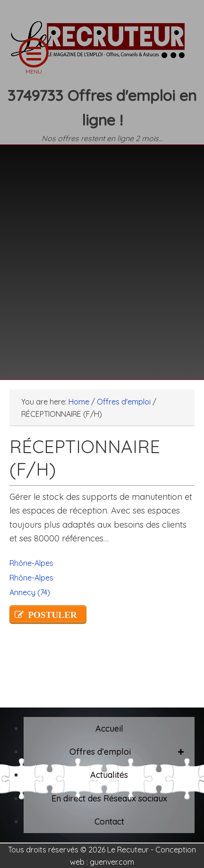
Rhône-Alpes (31, 563)
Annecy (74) (30, 592)
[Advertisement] (102, 256)
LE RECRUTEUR (102, 45)
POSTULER (52, 615)
